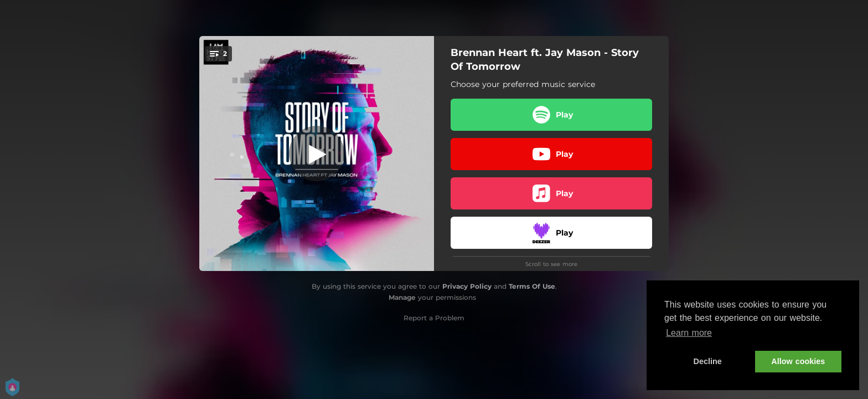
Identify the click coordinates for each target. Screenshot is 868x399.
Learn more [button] (689, 333)
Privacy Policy (467, 286)
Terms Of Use (532, 286)
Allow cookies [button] (798, 361)
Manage (402, 297)
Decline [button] (708, 361)
